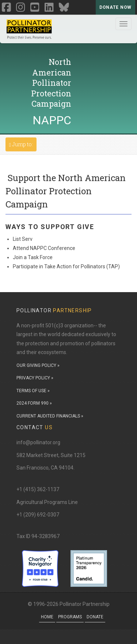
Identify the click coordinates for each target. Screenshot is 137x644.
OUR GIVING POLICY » (38, 365)
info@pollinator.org (38, 442)
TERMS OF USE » (33, 391)
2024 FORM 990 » (34, 403)
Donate (95, 617)
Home (47, 617)
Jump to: (23, 144)
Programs (70, 617)
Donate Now (115, 7)
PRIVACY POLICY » (35, 378)
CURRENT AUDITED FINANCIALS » (50, 416)
